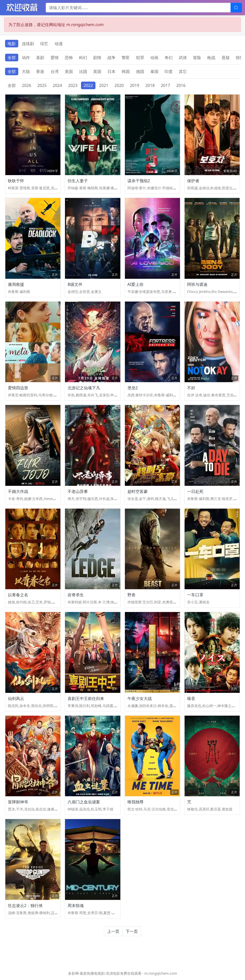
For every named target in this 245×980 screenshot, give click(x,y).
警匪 (126, 58)
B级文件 (75, 284)
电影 (12, 44)
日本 (111, 71)
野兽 (132, 595)
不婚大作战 (18, 491)
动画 (154, 58)
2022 (88, 85)
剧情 (97, 58)
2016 (181, 85)
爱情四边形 (18, 388)
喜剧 (40, 58)
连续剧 (28, 44)
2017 (165, 85)
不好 (191, 388)
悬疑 (226, 58)
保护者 (193, 181)
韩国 (126, 71)
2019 (135, 85)
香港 (40, 71)
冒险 (197, 58)
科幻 (83, 58)
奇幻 (169, 58)
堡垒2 (133, 388)
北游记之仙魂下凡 (84, 388)
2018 (150, 85)
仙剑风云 (16, 698)
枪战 (211, 58)
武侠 (183, 58)
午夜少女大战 (140, 698)
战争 (111, 58)
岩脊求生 (76, 595)
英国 (97, 71)
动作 (26, 58)
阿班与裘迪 (197, 284)
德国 (140, 71)
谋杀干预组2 (139, 181)
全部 (12, 58)
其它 (183, 71)
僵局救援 (16, 284)
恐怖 (69, 58)
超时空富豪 (138, 491)
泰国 (154, 71)
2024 (58, 85)
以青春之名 (18, 595)
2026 (27, 85)
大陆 (26, 71)
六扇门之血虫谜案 (84, 802)
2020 (119, 85)
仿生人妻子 (78, 181)
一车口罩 (195, 595)
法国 (83, 71)
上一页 (113, 931)
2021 (104, 85)
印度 (169, 71)
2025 (42, 85)
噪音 (191, 698)
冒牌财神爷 (18, 802)
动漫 (59, 44)
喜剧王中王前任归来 (86, 698)
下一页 (132, 931)
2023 (73, 85)
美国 (69, 71)
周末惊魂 (76, 905)
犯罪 (140, 58)
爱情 (55, 58)
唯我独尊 (136, 802)
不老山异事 (78, 491)
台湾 (55, 71)
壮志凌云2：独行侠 (25, 905)
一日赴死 (195, 491)
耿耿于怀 (16, 181)
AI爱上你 (136, 284)
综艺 (44, 44)
